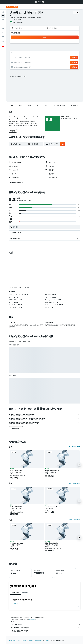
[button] (81, 2)
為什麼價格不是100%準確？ (45, 631)
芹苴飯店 (15, 604)
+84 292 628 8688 (16, 20)
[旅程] (3, 41)
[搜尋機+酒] (3, 23)
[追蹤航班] (3, 32)
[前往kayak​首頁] (12, 7)
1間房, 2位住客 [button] (16, 33)
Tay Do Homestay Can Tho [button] (53, 507)
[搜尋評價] (46, 227)
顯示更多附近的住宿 (75, 447)
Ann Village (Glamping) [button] (52, 470)
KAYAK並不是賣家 (45, 625)
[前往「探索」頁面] (3, 29)
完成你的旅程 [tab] (15, 593)
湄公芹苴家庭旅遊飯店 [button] (16, 470)
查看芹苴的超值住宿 (75, 483)
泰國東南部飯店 (39, 640)
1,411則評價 (20, 22)
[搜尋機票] (3, 12)
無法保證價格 (32, 619)
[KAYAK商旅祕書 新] (3, 36)
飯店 (19, 640)
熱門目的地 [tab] (25, 593)
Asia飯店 (24, 640)
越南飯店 (31, 640)
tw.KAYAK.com (12, 640)
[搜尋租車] (3, 20)
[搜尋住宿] (3, 16)
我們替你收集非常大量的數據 (45, 628)
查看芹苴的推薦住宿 (75, 520)
